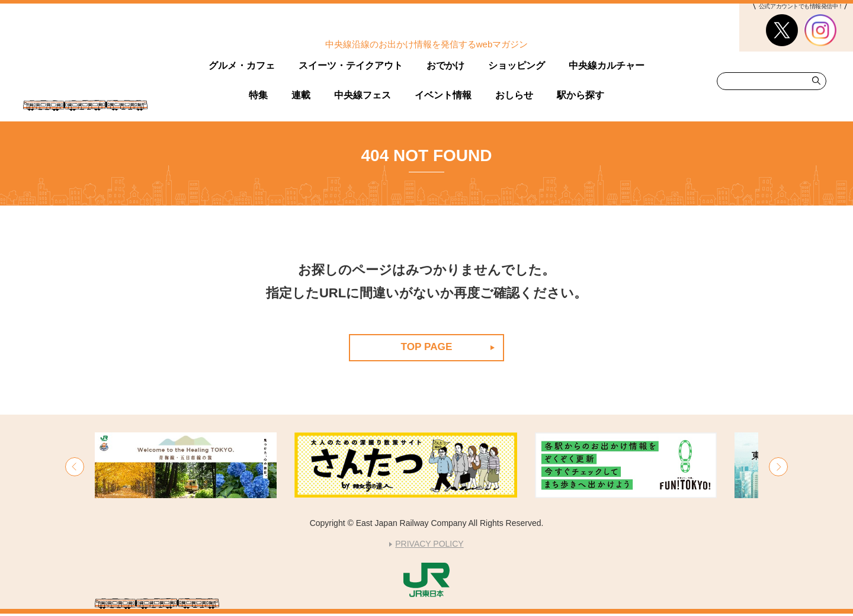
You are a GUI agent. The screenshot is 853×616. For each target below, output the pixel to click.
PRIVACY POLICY (429, 546)
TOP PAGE (426, 347)
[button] (75, 469)
